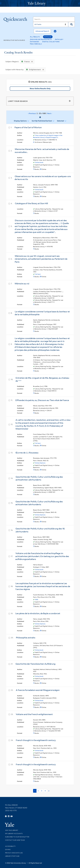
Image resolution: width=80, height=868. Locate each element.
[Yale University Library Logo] (40, 3)
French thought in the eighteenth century (36, 740)
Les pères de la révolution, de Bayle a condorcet (38, 613)
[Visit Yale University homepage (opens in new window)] (9, 824)
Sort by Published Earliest (42, 121)
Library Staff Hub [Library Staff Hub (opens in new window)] (12, 856)
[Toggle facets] (70, 101)
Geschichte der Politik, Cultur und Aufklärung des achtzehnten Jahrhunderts (39, 478)
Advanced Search (42, 31)
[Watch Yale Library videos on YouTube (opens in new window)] (12, 816)
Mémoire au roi (22, 284)
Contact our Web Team (15, 840)
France (25, 62)
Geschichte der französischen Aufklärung (35, 664)
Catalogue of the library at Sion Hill (31, 203)
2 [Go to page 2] (38, 791)
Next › (50, 113)
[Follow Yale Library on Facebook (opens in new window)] (6, 816)
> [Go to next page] (49, 791)
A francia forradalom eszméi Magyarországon (38, 690)
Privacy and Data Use (14, 853)
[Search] (54, 19)
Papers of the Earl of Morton (28, 127)
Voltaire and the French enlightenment (34, 714)
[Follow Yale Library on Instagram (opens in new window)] (9, 816)
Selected (60, 121)
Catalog (48, 37)
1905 (37, 600)
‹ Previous (40, 113)
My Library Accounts (14, 834)
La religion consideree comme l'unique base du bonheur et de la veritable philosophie (42, 313)
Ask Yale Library (12, 830)
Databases (34, 42)
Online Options (40, 463)
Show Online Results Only (40, 89)
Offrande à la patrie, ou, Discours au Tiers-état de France (42, 400)
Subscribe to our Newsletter (17, 837)
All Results (35, 37)
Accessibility (10, 846)
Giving (8, 850)
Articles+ (59, 39)
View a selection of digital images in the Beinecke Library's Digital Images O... (48, 136)
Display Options (20, 121)
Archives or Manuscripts (41, 39)
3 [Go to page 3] (42, 791)
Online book (39, 162)
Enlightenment (33, 70)
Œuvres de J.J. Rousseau (27, 453)
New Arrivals (36, 44)
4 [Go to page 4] (45, 791)
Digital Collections (51, 42)
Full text (38, 274)
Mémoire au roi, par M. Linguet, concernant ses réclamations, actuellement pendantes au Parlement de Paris (41, 259)
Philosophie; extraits (26, 638)
